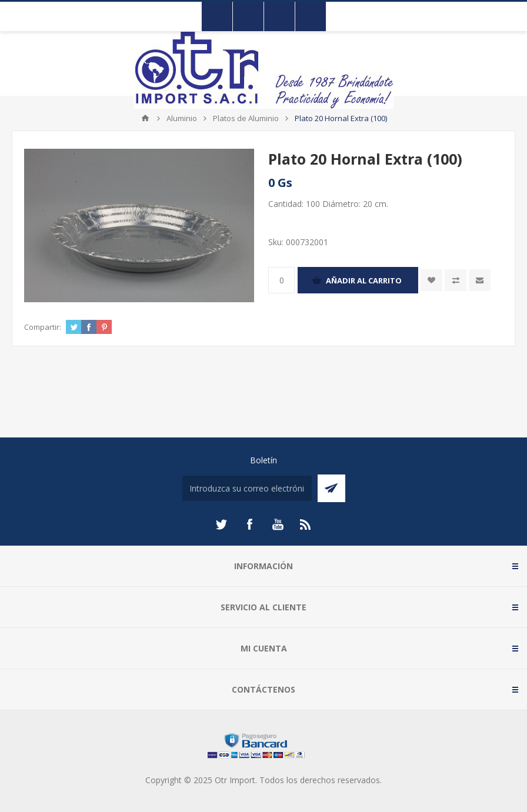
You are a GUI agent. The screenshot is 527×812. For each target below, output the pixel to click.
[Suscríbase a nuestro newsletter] (247, 488)
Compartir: (43, 327)
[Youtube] (278, 524)
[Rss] (306, 524)
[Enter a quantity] (281, 280)
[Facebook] (249, 524)
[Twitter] (221, 524)
